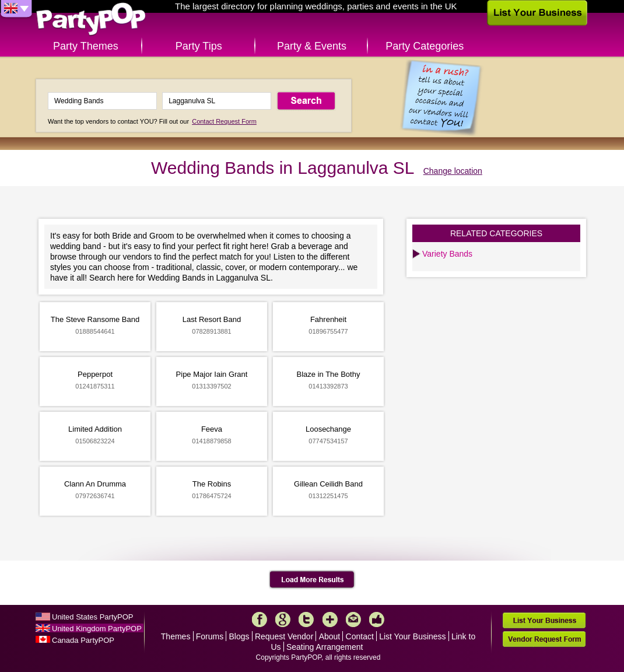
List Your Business (412, 636)
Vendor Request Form (544, 639)
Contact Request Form (224, 121)
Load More (312, 580)
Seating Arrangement (325, 647)
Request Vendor (284, 636)
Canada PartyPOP (83, 640)
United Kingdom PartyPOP (97, 629)
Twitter (306, 619)
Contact (360, 636)
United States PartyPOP (92, 617)
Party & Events (312, 46)
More (330, 619)
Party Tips (199, 46)
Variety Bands (447, 254)
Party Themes (86, 46)
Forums (210, 636)
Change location (453, 171)
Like (377, 619)
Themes (176, 636)
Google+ (283, 619)
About (330, 636)
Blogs (239, 636)
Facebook (260, 619)
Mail (353, 619)
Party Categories (425, 46)
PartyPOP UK (91, 20)
